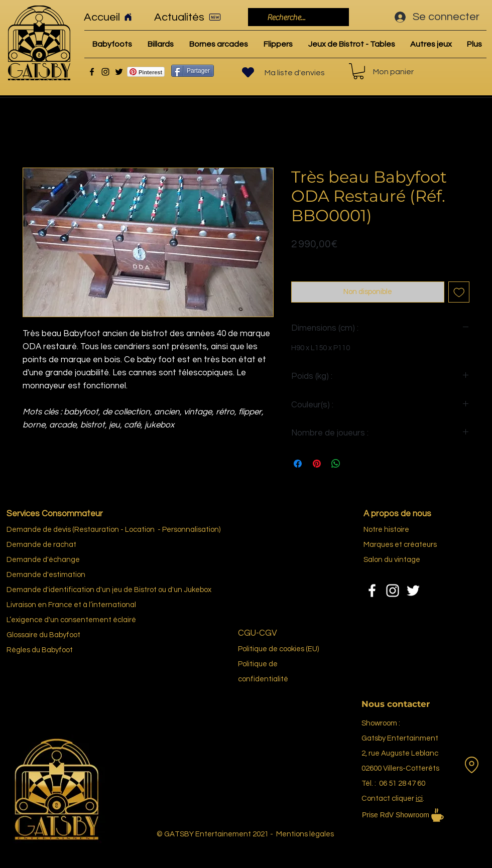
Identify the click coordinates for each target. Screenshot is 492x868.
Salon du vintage (392, 560)
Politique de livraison (325, 260)
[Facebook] (92, 72)
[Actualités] (191, 17)
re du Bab (47, 635)
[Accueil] (112, 17)
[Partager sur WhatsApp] (336, 464)
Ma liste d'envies (295, 73)
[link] (358, 71)
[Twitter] (119, 72)
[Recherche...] (297, 18)
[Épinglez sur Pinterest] (317, 464)
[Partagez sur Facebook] (298, 464)
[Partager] (193, 71)
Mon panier (393, 72)
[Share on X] (355, 464)
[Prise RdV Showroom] (417, 815)
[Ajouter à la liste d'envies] (459, 292)
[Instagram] (105, 72)
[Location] (471, 765)
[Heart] (248, 72)
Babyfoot (57, 650)
